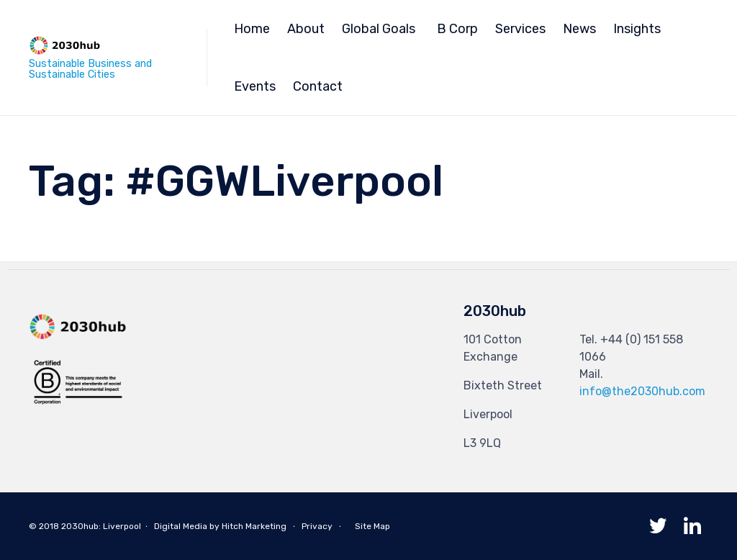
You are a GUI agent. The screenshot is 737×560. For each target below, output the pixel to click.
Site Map (372, 526)
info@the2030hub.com (642, 391)
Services (520, 29)
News (579, 29)
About (306, 29)
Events (255, 86)
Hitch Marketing (254, 526)
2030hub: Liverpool (101, 526)
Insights (637, 29)
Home (252, 29)
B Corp (457, 29)
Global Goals (379, 29)
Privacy (317, 526)
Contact (318, 86)
